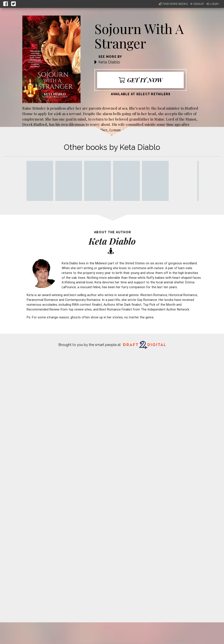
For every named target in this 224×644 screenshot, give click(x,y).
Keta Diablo (109, 62)
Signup (197, 4)
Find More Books (173, 4)
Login (212, 4)
